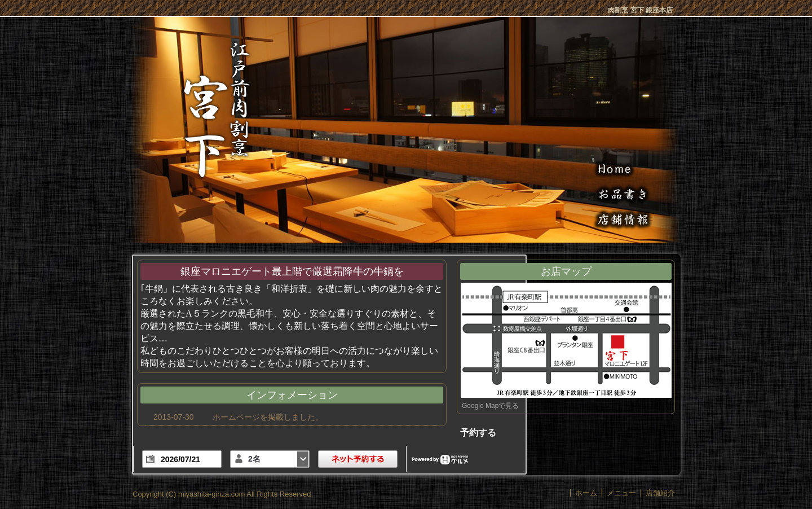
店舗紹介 (660, 493)
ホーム (586, 493)
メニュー (621, 493)
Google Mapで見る (490, 406)
